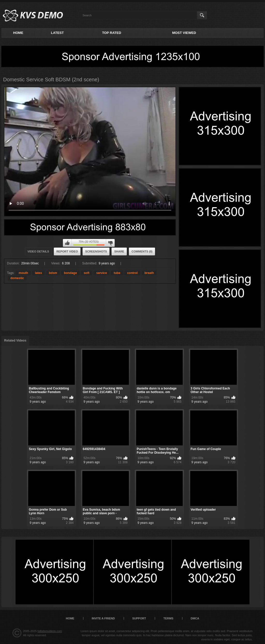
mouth (23, 273)
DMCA (195, 618)
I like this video (67, 243)
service (102, 273)
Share (119, 251)
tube (117, 273)
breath (149, 273)
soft (86, 273)
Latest (57, 33)
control (132, 273)
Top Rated (112, 33)
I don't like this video (110, 243)
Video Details (38, 251)
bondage (70, 273)
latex (38, 273)
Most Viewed (184, 33)
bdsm (53, 273)
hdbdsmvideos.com (50, 631)
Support (139, 618)
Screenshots (96, 251)
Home (18, 33)
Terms (168, 618)
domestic (17, 278)
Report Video (67, 251)
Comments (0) (142, 251)
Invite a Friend (103, 618)
